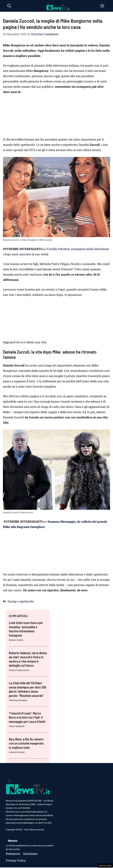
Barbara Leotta (16, 640)
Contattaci (11, 833)
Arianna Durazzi (17, 752)
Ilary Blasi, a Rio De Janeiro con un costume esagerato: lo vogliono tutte (27, 743)
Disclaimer (30, 854)
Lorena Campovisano (19, 670)
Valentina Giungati (18, 700)
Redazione (13, 854)
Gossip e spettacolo (21, 601)
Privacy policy (16, 860)
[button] (9, 6)
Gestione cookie (105, 865)
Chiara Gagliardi (17, 726)
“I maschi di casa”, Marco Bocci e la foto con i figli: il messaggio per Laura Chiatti (27, 717)
